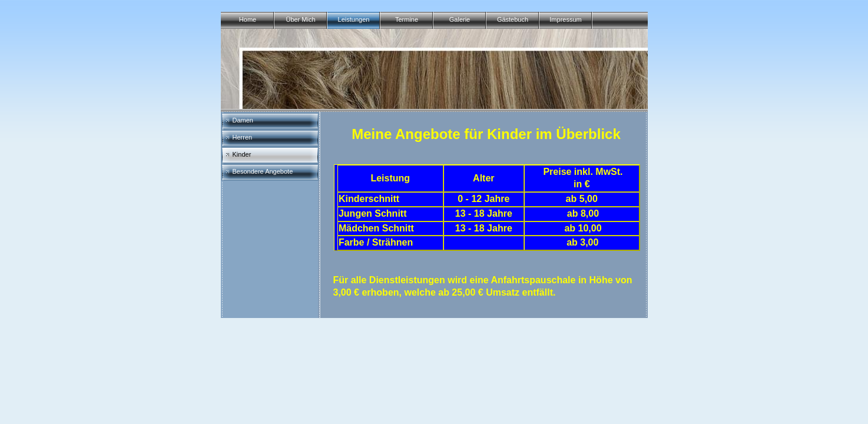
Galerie (460, 19)
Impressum (565, 19)
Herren (243, 137)
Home (248, 19)
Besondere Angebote (263, 171)
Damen (243, 120)
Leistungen (354, 19)
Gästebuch (513, 19)
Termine (407, 19)
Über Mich (300, 19)
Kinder (242, 154)
